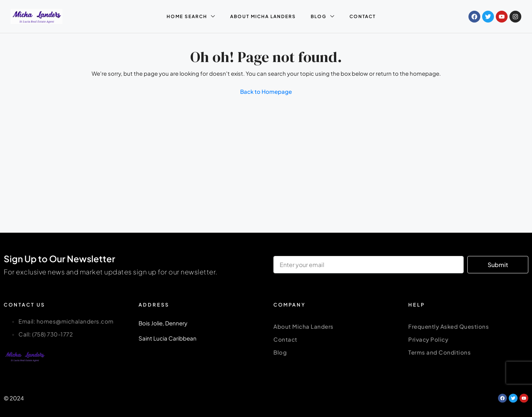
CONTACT (363, 16)
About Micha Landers (303, 326)
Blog (280, 352)
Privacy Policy (428, 339)
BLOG (319, 16)
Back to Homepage (266, 91)
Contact (285, 339)
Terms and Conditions (439, 352)
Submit (498, 265)
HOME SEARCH (187, 16)
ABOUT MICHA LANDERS (263, 16)
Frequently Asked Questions (449, 326)
